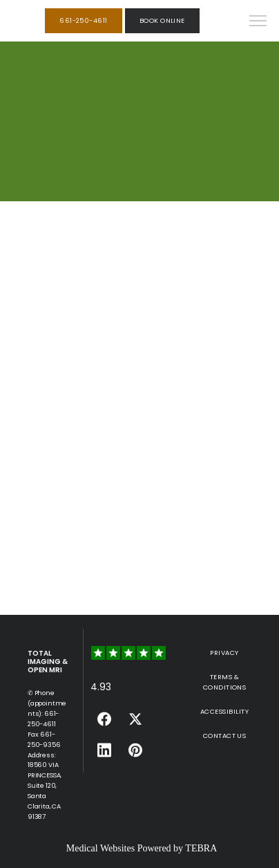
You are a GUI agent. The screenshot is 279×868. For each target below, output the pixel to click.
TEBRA (201, 848)
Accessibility (224, 711)
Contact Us (225, 736)
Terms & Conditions (225, 682)
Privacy (224, 653)
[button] (258, 22)
